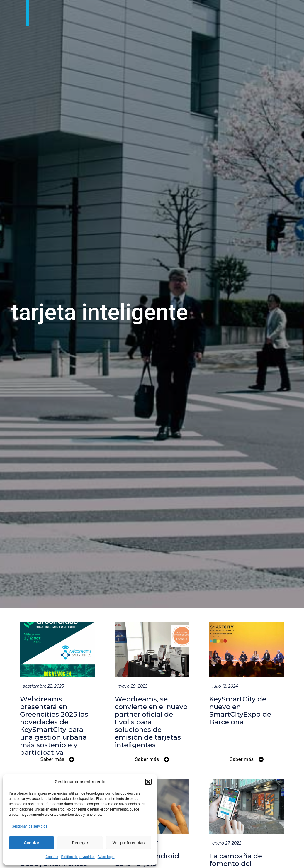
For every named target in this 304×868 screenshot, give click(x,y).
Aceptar (32, 843)
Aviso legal (106, 857)
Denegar (80, 843)
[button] (148, 782)
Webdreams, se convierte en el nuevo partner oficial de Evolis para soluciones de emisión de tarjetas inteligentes (151, 722)
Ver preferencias (128, 843)
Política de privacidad (78, 857)
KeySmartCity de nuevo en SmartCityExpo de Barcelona (240, 710)
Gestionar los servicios (29, 826)
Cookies (52, 857)
